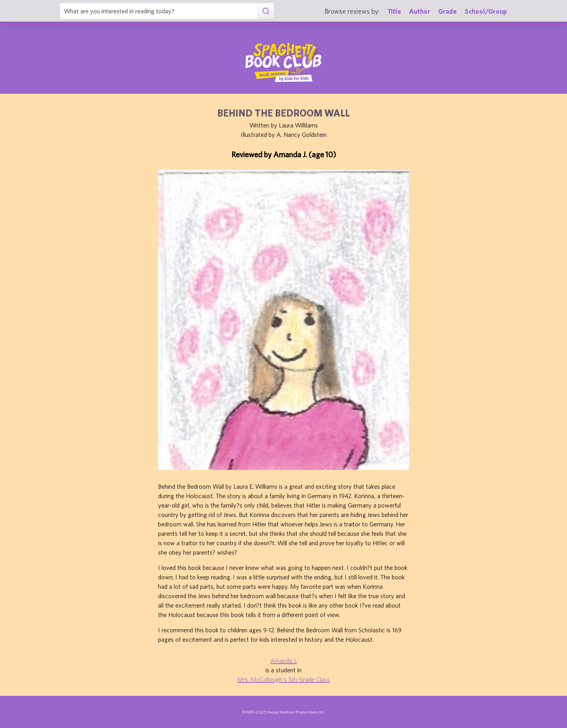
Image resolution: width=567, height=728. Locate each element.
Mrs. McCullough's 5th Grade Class (283, 679)
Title (394, 11)
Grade (447, 11)
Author (420, 11)
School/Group (486, 11)
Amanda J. (283, 661)
